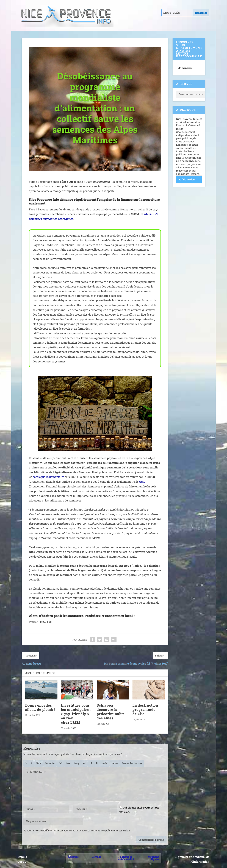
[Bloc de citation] (50, 763)
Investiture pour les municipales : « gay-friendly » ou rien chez (76, 714)
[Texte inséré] (68, 763)
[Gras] (26, 763)
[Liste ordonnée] (91, 763)
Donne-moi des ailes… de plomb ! (40, 707)
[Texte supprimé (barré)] (60, 763)
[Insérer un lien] (39, 763)
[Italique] (32, 763)
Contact (96, 857)
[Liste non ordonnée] (84, 763)
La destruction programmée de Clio (145, 709)
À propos (73, 857)
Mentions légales (153, 858)
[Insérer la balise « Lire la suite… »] (115, 763)
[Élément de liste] (97, 763)
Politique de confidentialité (125, 858)
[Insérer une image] (77, 763)
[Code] (105, 763)
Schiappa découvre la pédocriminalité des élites (111, 712)
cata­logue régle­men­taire (48, 477)
